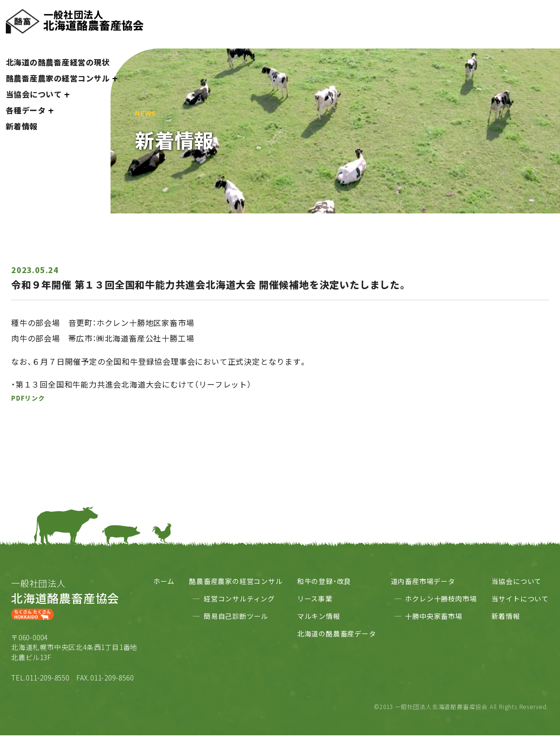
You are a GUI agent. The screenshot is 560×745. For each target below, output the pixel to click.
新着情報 (22, 126)
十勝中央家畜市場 (433, 616)
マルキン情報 (319, 616)
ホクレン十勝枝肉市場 (441, 599)
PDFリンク (28, 398)
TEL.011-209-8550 (40, 678)
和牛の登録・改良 (324, 581)
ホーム (164, 581)
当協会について (517, 581)
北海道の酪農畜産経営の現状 (58, 62)
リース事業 (315, 599)
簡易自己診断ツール (236, 616)
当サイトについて (520, 599)
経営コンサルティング (239, 599)
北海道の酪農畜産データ (337, 633)
